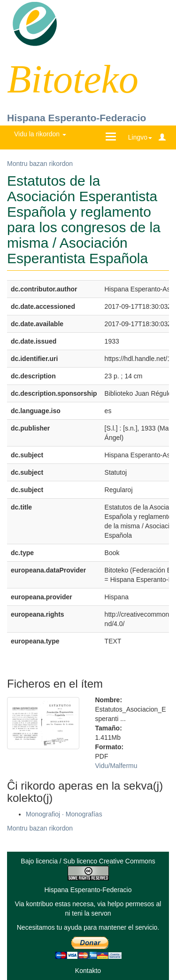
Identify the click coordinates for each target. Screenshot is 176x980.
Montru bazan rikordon (40, 164)
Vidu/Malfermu (116, 766)
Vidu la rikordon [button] (40, 134)
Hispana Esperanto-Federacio (77, 118)
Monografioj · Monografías (64, 814)
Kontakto (88, 971)
